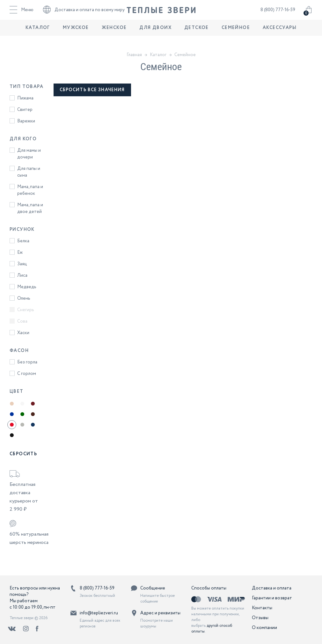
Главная (134, 55)
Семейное (236, 37)
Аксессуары (280, 37)
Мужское (76, 37)
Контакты (262, 608)
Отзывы (260, 618)
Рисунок (22, 230)
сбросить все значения (92, 90)
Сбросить (23, 454)
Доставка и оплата (272, 588)
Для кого (23, 139)
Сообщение (153, 588)
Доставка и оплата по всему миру (84, 14)
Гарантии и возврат (272, 598)
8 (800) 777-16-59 (278, 14)
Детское (197, 37)
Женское (114, 37)
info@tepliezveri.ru (99, 613)
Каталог (38, 37)
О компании (264, 628)
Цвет (17, 392)
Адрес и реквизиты (160, 613)
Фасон (19, 351)
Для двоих (155, 37)
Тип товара (26, 87)
